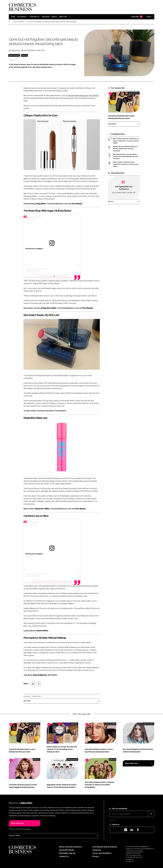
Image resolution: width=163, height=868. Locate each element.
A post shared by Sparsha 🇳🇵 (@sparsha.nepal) (52, 276)
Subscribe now (131, 763)
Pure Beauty (34, 17)
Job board (45, 17)
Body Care (36, 759)
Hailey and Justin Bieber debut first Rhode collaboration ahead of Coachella (125, 149)
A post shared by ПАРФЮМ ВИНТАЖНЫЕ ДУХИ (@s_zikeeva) (52, 581)
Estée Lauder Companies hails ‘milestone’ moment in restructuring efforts (126, 164)
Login (148, 17)
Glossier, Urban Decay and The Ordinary (83, 96)
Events (54, 17)
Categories (21, 17)
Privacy (96, 856)
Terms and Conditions (102, 853)
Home (13, 17)
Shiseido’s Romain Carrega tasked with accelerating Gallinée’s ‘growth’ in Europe (126, 157)
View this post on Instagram (34, 249)
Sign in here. (27, 829)
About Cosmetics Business (70, 847)
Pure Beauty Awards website (105, 847)
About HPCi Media (67, 850)
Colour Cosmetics (14, 55)
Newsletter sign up (67, 853)
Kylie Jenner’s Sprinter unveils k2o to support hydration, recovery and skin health (126, 141)
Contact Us (64, 856)
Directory (63, 17)
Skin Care (24, 55)
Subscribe (136, 17)
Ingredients (74, 724)
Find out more (14, 836)
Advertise (97, 850)
